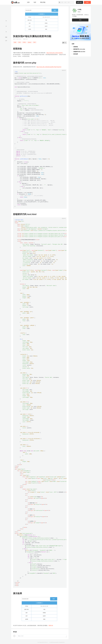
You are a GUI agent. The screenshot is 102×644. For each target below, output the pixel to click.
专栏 (35, 2)
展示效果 (76, 54)
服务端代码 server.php (79, 49)
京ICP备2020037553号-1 (43, 642)
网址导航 (43, 2)
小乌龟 (79, 10)
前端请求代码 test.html (79, 52)
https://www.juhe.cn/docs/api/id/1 (55, 53)
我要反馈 (51, 625)
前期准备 (76, 47)
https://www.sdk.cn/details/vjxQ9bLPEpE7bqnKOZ (49, 67)
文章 (28, 2)
